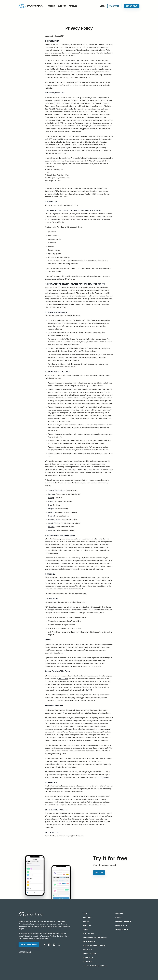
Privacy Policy (122, 926)
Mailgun (51, 509)
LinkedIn (51, 527)
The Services (63, 679)
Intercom (51, 494)
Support (62, 6)
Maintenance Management (95, 938)
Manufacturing (90, 954)
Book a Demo (132, 6)
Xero (50, 505)
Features (87, 917)
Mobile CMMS (89, 934)
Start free (114, 6)
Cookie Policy (122, 930)
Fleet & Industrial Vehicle (95, 966)
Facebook (52, 530)
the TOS (89, 690)
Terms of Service (123, 922)
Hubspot (51, 498)
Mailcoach (52, 512)
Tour (85, 913)
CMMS (85, 930)
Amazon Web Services (57, 491)
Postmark (52, 516)
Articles (73, 6)
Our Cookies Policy (104, 777)
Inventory (87, 950)
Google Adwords (54, 523)
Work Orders (89, 942)
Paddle (51, 501)
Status (118, 917)
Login (102, 6)
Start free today (29, 944)
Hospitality (88, 958)
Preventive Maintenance (94, 946)
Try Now (99, 873)
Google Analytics (54, 520)
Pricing (51, 6)
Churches (87, 962)
